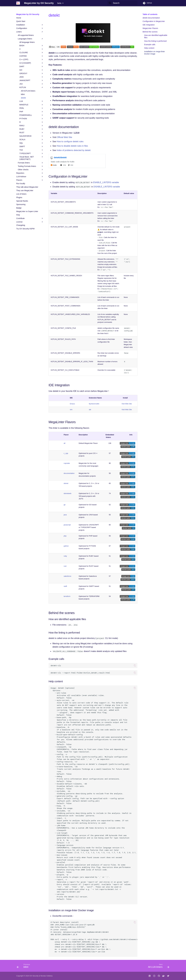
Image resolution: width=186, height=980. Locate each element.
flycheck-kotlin (94, 404)
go (65, 505)
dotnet (66, 483)
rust (65, 566)
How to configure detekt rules (70, 142)
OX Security (34, 976)
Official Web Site (64, 137)
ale (90, 410)
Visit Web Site (127, 404)
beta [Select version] (59, 3)
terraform (67, 596)
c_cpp (66, 453)
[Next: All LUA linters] (158, 967)
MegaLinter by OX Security (28, 14)
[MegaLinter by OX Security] (18, 3)
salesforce (67, 576)
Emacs (72, 404)
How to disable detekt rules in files (72, 146)
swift (65, 586)
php (65, 536)
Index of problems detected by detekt (74, 150)
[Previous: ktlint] (24, 967)
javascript (67, 525)
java (65, 515)
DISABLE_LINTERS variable (107, 187)
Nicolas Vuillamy (46, 976)
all (65, 443)
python (66, 546)
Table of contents (150, 14)
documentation (69, 473)
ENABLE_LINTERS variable (106, 182)
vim (71, 410)
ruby (65, 556)
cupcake (67, 463)
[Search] (122, 3)
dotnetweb (67, 493)
